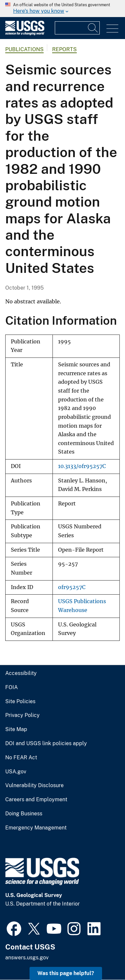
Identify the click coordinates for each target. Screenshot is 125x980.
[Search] (93, 28)
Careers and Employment (36, 800)
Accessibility (21, 673)
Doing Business (24, 814)
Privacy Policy (22, 715)
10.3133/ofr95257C (82, 466)
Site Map (16, 729)
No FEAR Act (21, 758)
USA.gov (16, 772)
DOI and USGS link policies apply (46, 744)
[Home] (25, 34)
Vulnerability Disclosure (34, 786)
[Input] (77, 28)
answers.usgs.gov (27, 958)
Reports (64, 49)
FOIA (11, 687)
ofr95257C (72, 587)
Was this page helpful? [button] (66, 973)
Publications (24, 49)
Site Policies (20, 702)
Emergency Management (36, 828)
